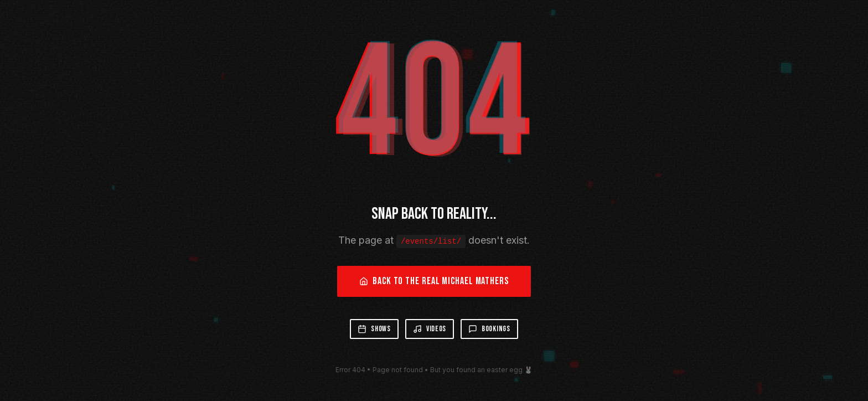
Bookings (489, 329)
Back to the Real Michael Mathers (434, 281)
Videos (430, 329)
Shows (374, 329)
